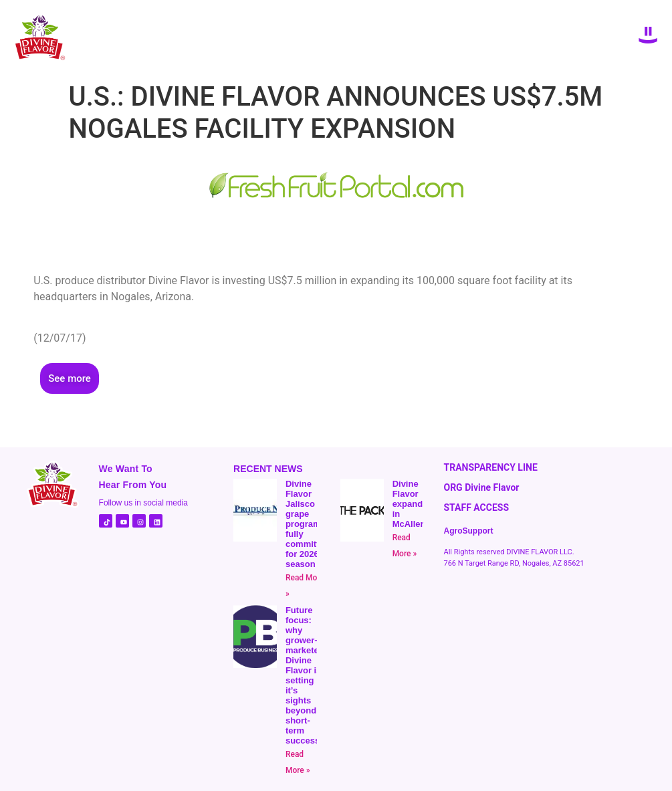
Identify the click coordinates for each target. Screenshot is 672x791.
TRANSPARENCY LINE (490, 467)
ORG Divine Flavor (481, 487)
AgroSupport (468, 531)
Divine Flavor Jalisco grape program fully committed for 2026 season (308, 524)
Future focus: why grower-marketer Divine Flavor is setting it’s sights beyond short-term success (304, 675)
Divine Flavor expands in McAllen (410, 504)
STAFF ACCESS (476, 507)
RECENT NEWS (268, 469)
